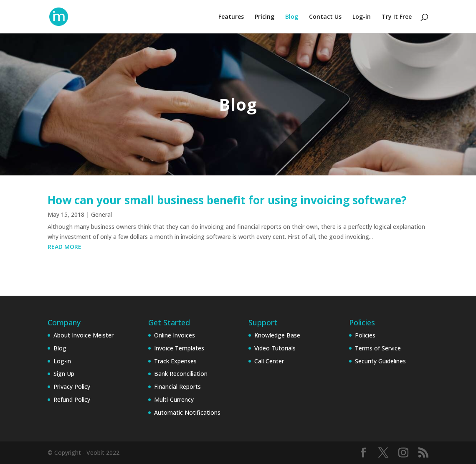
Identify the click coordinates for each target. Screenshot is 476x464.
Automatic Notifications (187, 412)
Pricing (265, 17)
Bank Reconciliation (181, 374)
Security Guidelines (380, 361)
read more (65, 247)
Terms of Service (378, 348)
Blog (292, 17)
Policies (365, 335)
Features (231, 17)
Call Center (269, 361)
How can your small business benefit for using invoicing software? (227, 200)
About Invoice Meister (84, 335)
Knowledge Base (277, 335)
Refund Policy (72, 399)
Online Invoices (175, 335)
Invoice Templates (179, 348)
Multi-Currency (174, 399)
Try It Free (397, 17)
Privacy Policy (72, 387)
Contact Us (325, 17)
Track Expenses (175, 361)
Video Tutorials (275, 348)
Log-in (362, 17)
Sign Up (64, 374)
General (101, 214)
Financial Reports (177, 387)
